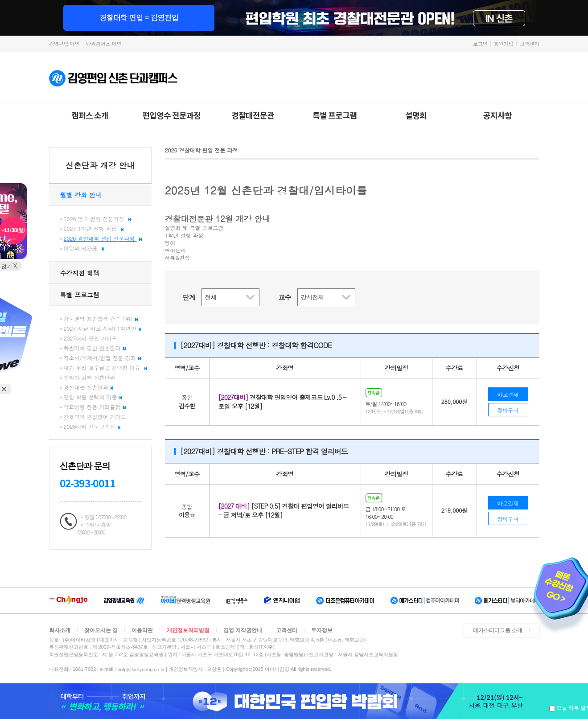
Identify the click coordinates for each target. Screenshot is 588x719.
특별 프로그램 (335, 115)
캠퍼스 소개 (90, 115)
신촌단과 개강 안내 (100, 165)
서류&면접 (178, 258)
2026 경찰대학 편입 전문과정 (103, 238)
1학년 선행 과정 (184, 235)
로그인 (480, 43)
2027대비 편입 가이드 (90, 338)
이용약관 (142, 630)
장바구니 (508, 410)
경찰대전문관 (253, 115)
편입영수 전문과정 (171, 115)
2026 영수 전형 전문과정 (97, 219)
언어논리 (176, 251)
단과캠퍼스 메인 (104, 43)
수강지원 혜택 (80, 273)
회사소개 (60, 630)
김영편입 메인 (64, 43)
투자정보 (322, 630)
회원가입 (503, 43)
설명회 (416, 115)
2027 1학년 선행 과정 (94, 228)
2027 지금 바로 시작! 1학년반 (103, 328)
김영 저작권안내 (243, 630)
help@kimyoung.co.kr (141, 669)
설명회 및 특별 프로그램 (194, 228)
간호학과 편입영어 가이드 (95, 417)
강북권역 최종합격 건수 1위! (101, 318)
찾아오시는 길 (101, 630)
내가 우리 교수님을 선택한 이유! (105, 368)
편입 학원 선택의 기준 (93, 397)
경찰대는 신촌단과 (88, 387)
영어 (170, 243)
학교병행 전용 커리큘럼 (95, 407)
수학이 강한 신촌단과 (90, 377)
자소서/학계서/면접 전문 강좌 (102, 358)
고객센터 (530, 43)
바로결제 (508, 394)
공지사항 (498, 115)
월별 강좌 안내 (81, 195)
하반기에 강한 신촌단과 (95, 348)
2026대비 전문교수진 (92, 426)
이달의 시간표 (84, 248)
